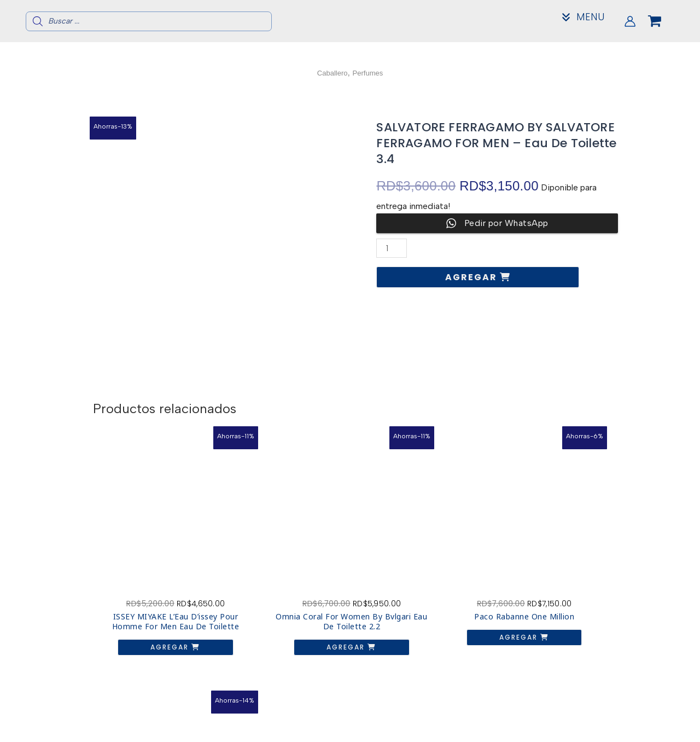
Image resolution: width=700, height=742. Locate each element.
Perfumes (371, 73)
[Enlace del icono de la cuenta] (630, 21)
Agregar (472, 277)
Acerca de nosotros (578, 712)
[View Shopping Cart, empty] (663, 21)
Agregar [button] (150, 615)
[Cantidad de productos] (392, 248)
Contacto (578, 720)
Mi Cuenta (578, 729)
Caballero (329, 73)
